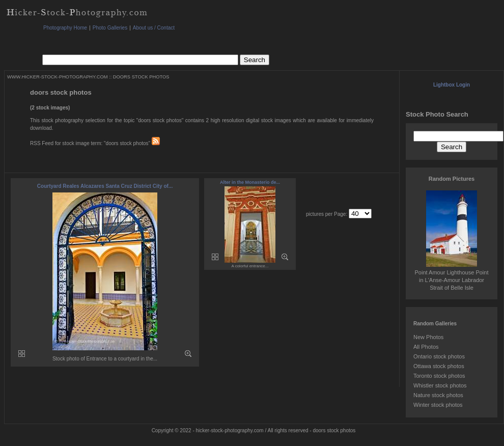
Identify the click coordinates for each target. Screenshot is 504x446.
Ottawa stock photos (439, 366)
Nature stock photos (438, 395)
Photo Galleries (110, 28)
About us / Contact (154, 28)
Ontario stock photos (439, 356)
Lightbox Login (452, 85)
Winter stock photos (438, 405)
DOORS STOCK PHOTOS (141, 77)
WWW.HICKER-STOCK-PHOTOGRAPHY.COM (57, 77)
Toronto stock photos (439, 376)
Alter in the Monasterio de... (250, 182)
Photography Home (65, 28)
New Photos (428, 337)
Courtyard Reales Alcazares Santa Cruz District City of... (105, 186)
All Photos (426, 347)
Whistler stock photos (440, 385)
